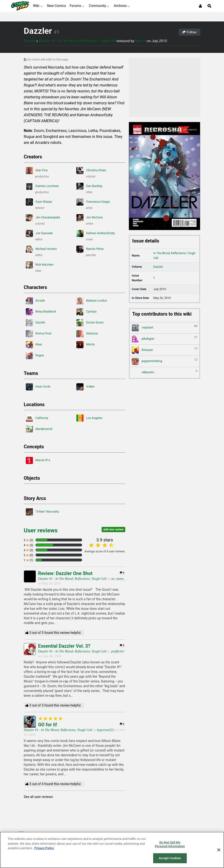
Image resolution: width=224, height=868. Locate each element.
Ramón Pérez (90, 249)
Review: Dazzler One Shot (65, 573)
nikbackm (164, 373)
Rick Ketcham (40, 265)
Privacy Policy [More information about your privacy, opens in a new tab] (44, 848)
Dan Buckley (89, 186)
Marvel (141, 41)
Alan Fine (37, 171)
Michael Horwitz (41, 249)
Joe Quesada (39, 233)
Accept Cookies (170, 858)
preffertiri (118, 651)
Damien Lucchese (42, 186)
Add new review (113, 530)
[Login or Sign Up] (200, 6)
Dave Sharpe (39, 202)
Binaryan (164, 350)
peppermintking (164, 361)
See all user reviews (38, 797)
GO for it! (48, 725)
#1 (57, 32)
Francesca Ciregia (93, 202)
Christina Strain (91, 171)
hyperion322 (105, 730)
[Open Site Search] (209, 6)
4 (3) (29, 545)
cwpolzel (164, 328)
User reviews (41, 530)
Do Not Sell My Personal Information (170, 844)
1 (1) (29, 560)
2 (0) (29, 555)
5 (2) (29, 540)
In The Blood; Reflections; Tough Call (174, 255)
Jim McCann (90, 218)
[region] (112, 850)
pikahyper (164, 339)
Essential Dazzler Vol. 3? (64, 646)
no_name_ (118, 579)
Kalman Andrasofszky (96, 233)
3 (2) (29, 550)
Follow (189, 32)
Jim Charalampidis (43, 218)
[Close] (219, 850)
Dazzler (38, 31)
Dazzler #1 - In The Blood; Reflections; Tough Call (77, 41)
